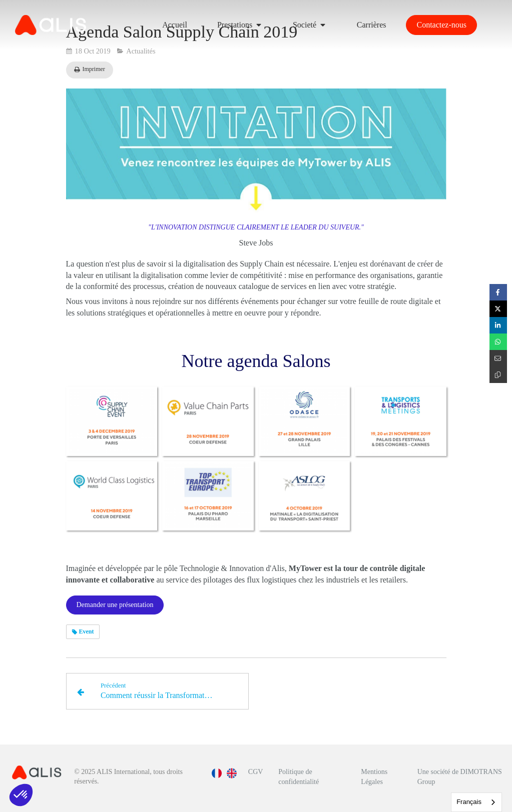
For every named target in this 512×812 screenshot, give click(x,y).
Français (469, 802)
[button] (21, 795)
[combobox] (476, 802)
